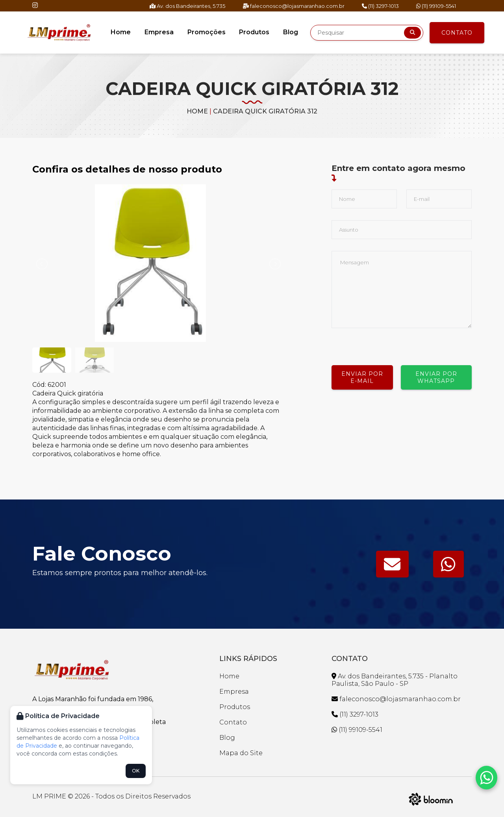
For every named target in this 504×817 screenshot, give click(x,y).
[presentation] (391, 344)
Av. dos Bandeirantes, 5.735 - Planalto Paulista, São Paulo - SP (395, 680)
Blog (290, 32)
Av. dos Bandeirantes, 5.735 (187, 6)
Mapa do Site (241, 753)
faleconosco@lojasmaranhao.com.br (294, 6)
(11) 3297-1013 (380, 6)
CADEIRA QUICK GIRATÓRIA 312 (265, 111)
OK (136, 771)
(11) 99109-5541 (436, 6)
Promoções (207, 32)
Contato (457, 33)
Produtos (254, 32)
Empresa (159, 32)
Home (121, 32)
